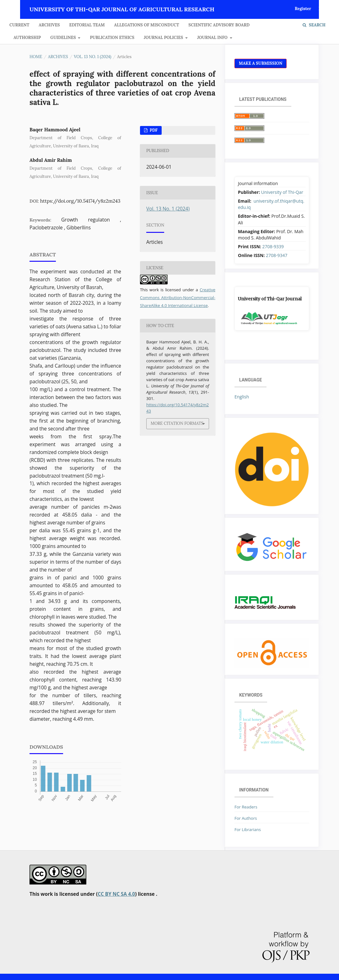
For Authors (246, 818)
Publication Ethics (112, 38)
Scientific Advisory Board (219, 25)
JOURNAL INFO (213, 38)
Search (314, 25)
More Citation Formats (177, 423)
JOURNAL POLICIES (164, 38)
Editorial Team (87, 25)
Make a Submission (261, 63)
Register (303, 9)
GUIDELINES (64, 38)
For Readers (246, 807)
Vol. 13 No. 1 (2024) (92, 57)
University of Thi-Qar (282, 192)
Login (324, 9)
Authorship (27, 38)
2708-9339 (273, 246)
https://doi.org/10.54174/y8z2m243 (80, 201)
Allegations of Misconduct (147, 25)
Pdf (153, 130)
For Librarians (248, 829)
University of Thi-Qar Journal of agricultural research (122, 9)
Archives (49, 25)
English (242, 397)
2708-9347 (277, 255)
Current (19, 25)
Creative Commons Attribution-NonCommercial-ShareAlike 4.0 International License (178, 298)
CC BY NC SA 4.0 (116, 894)
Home (36, 57)
